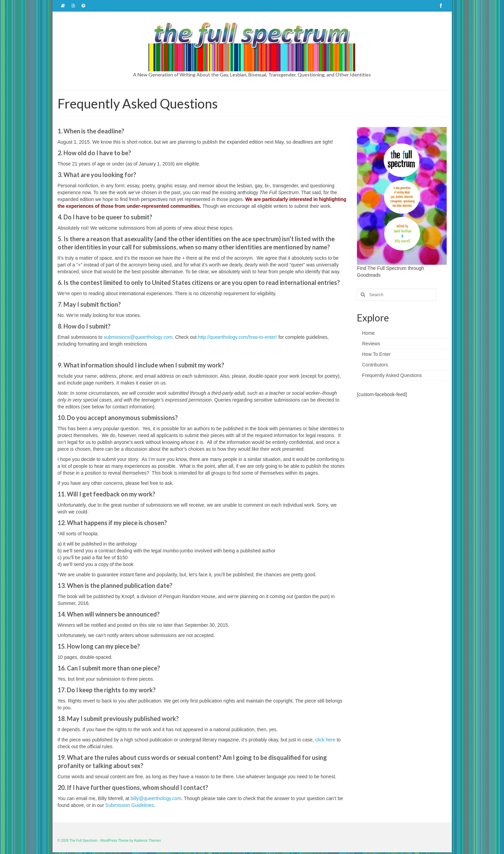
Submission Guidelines (130, 805)
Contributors (375, 365)
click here (325, 740)
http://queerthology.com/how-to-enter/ (237, 337)
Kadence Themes (147, 841)
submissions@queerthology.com (138, 337)
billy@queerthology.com (156, 798)
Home (368, 333)
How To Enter (376, 354)
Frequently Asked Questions (392, 375)
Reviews (371, 344)
